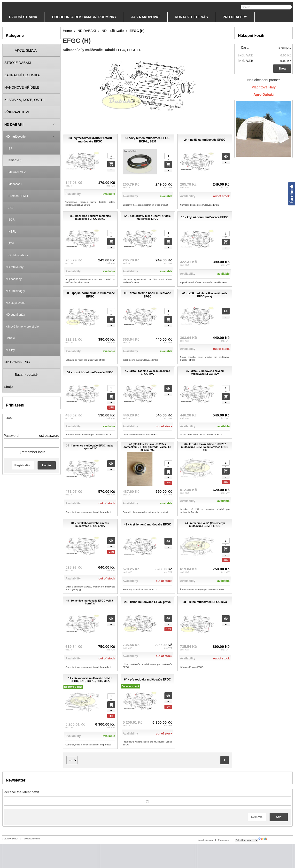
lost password (49, 436)
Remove (257, 817)
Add (279, 817)
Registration (23, 465)
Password (11, 436)
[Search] (289, 7)
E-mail (8, 418)
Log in (47, 465)
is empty (284, 47)
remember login (31, 452)
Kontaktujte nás (205, 840)
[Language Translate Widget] (247, 840)
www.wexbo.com (32, 839)
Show (282, 69)
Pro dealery (224, 840)
